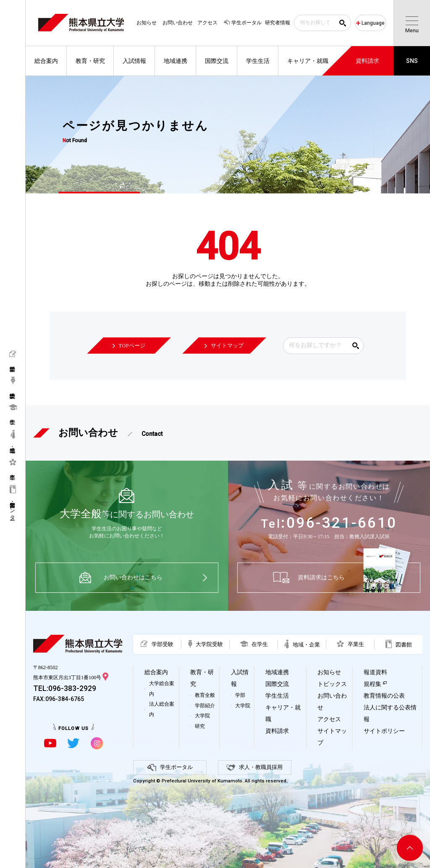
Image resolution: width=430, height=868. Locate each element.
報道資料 (375, 672)
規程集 (372, 684)
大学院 (202, 716)
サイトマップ (332, 737)
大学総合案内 (162, 689)
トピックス (332, 684)
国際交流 (277, 684)
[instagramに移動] (97, 743)
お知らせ (147, 23)
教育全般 (205, 695)
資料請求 (277, 731)
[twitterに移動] (73, 743)
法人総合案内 (162, 709)
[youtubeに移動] (50, 743)
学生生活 (277, 696)
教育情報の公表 (384, 696)
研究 (200, 726)
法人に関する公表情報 (390, 713)
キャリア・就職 (283, 713)
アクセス (207, 23)
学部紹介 (205, 706)
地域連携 (277, 672)
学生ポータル (242, 22)
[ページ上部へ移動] (410, 848)
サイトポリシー (384, 731)
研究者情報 (278, 23)
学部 (240, 695)
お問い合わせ (177, 23)
